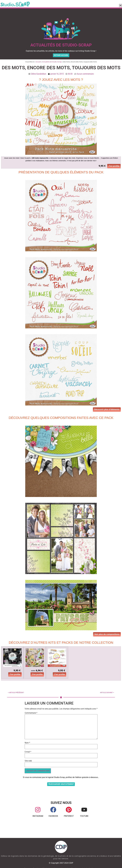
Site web (28, 761)
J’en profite (114, 166)
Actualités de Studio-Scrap (52, 62)
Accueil (38, 62)
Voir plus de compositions (107, 634)
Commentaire (31, 713)
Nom (27, 743)
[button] (121, 6)
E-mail (28, 752)
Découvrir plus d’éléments (107, 409)
